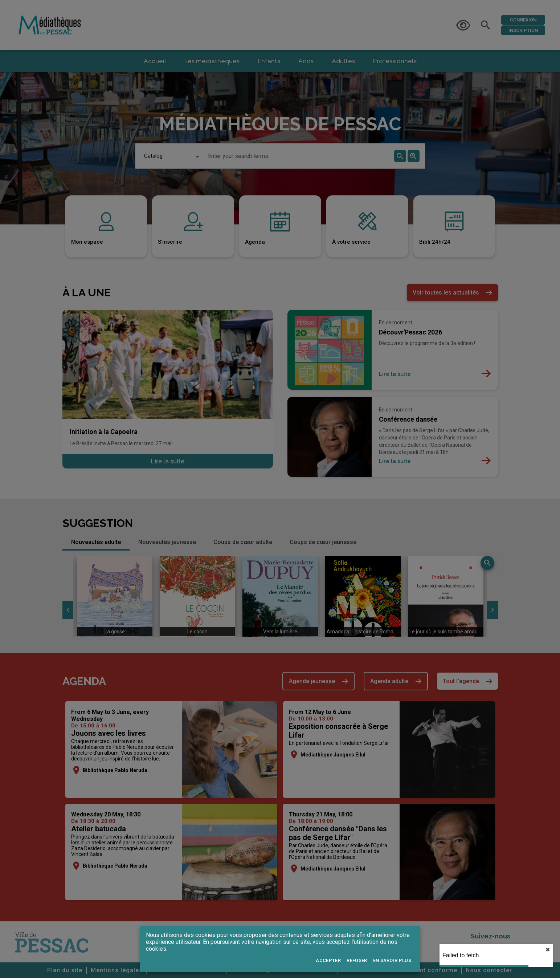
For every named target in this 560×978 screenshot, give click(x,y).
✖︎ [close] (548, 950)
